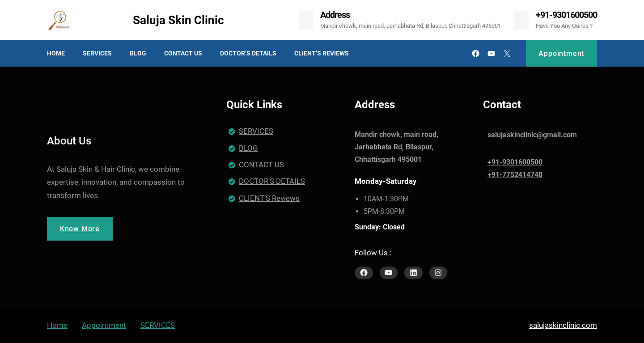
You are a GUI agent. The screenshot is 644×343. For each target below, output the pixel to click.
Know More (80, 229)
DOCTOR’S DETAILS (272, 181)
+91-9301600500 (566, 15)
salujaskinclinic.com (563, 325)
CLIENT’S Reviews (269, 198)
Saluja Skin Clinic (178, 20)
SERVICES (256, 131)
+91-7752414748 (515, 175)
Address (335, 15)
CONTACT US (261, 165)
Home (57, 325)
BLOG (248, 148)
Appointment (561, 53)
